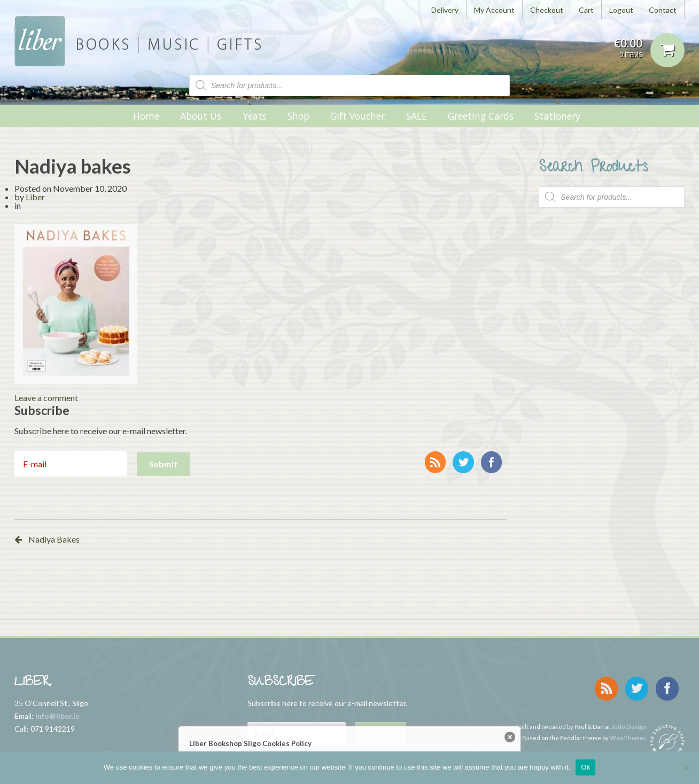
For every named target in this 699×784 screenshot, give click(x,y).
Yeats (255, 116)
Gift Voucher (358, 116)
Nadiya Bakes (54, 539)
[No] (686, 767)
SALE (417, 116)
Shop (298, 116)
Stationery (557, 116)
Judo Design (629, 721)
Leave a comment (46, 398)
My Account (494, 10)
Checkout (547, 10)
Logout (621, 10)
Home (146, 116)
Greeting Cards (481, 116)
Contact (663, 10)
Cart (586, 10)
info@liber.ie (57, 716)
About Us (201, 116)
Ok (585, 767)
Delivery (445, 10)
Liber (35, 197)
